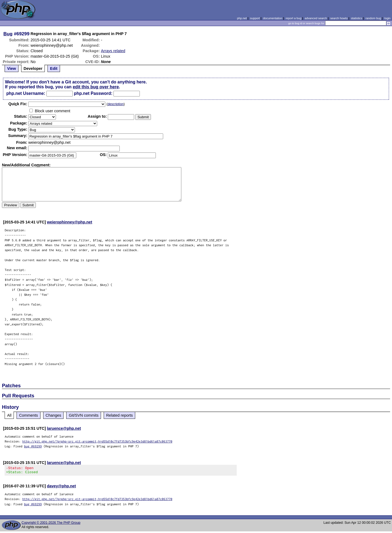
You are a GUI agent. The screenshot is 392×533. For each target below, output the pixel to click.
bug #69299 (33, 446)
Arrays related (113, 51)
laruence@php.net (64, 428)
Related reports (119, 415)
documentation (273, 18)
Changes (53, 415)
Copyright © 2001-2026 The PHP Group (51, 524)
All (9, 415)
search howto (339, 18)
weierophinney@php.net (70, 222)
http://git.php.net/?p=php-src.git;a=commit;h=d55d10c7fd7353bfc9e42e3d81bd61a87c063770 (97, 441)
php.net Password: (93, 93)
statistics (357, 18)
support (255, 18)
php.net (242, 18)
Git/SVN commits (84, 415)
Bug (8, 34)
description (116, 104)
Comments (29, 415)
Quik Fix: (18, 104)
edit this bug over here (96, 87)
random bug (373, 18)
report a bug (293, 18)
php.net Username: (26, 93)
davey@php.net (61, 488)
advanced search (316, 18)
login (388, 18)
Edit (54, 68)
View (12, 68)
